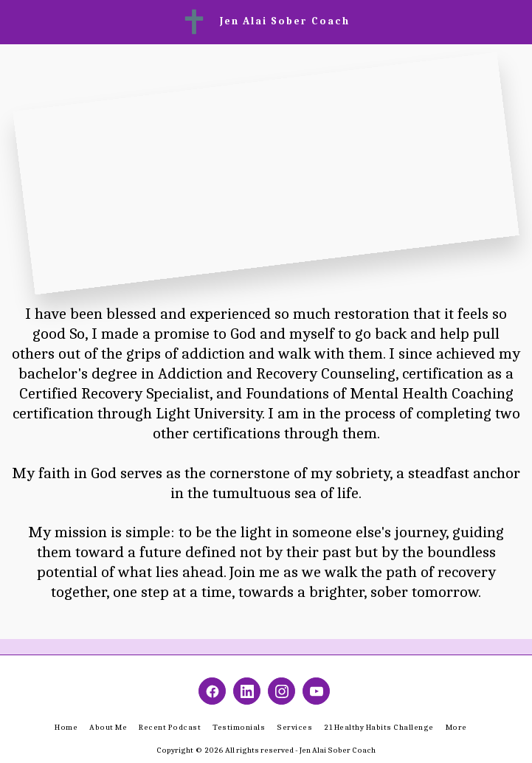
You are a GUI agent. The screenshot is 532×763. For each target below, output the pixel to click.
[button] (16, 21)
